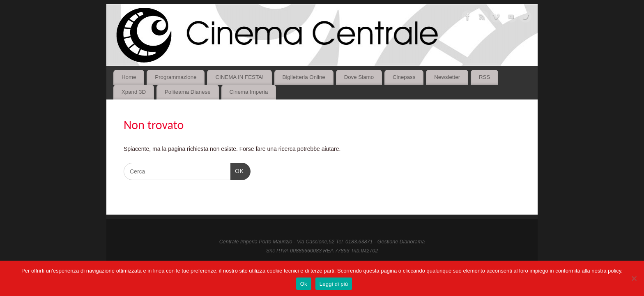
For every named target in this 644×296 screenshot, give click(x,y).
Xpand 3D (134, 92)
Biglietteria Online (304, 77)
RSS (484, 77)
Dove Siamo (359, 77)
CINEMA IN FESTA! (239, 77)
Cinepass (404, 77)
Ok (304, 284)
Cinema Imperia (248, 92)
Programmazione (176, 77)
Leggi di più (334, 284)
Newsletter (447, 77)
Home (129, 77)
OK (237, 170)
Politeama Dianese (188, 92)
